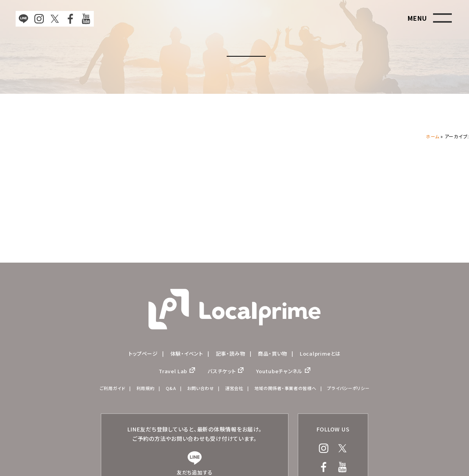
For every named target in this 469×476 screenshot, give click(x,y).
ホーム (432, 136)
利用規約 (140, 391)
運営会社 (233, 391)
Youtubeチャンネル (282, 372)
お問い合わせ (197, 391)
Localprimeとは (324, 354)
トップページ (139, 354)
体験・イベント (185, 354)
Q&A (166, 391)
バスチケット (220, 372)
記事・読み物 (231, 354)
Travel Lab (169, 372)
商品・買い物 (275, 354)
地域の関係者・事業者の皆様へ (288, 391)
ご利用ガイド (105, 391)
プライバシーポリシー (355, 391)
